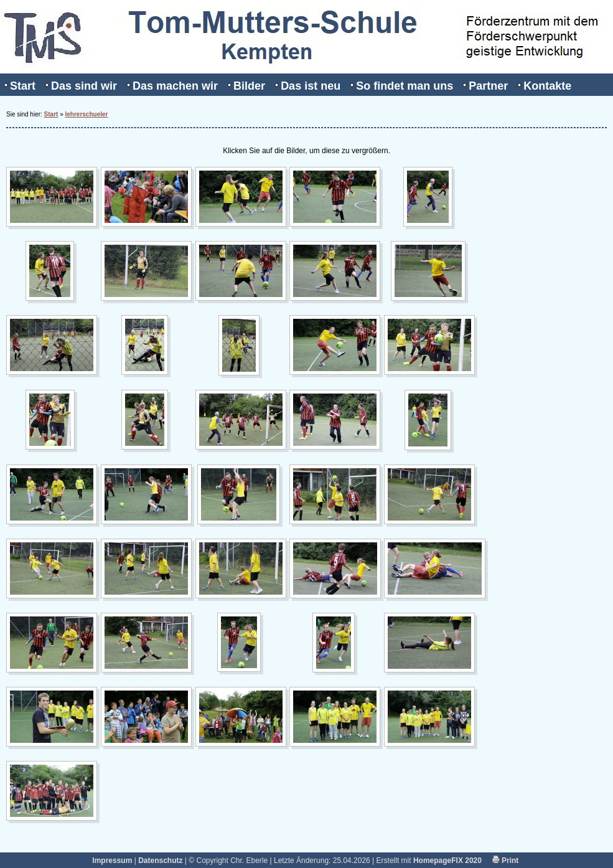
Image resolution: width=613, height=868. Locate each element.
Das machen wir (175, 86)
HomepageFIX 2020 (447, 861)
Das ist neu (311, 86)
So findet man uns (405, 86)
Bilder (249, 86)
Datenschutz (160, 861)
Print (506, 861)
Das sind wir (84, 86)
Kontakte (547, 86)
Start (23, 86)
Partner (488, 86)
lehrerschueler (87, 114)
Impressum (112, 861)
